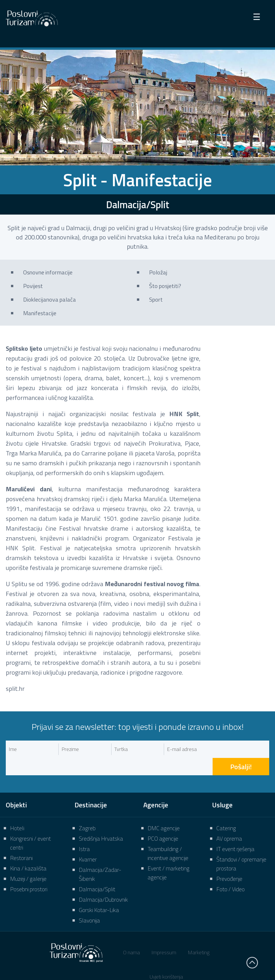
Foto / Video (231, 872)
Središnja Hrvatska (101, 821)
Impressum (164, 935)
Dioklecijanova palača (50, 299)
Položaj (158, 272)
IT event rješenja (235, 832)
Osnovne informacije (48, 272)
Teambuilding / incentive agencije (168, 836)
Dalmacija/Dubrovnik (103, 882)
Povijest (33, 286)
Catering (226, 811)
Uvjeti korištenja (166, 959)
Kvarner (88, 842)
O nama (131, 935)
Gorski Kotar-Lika (99, 893)
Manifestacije (40, 313)
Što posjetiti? (165, 286)
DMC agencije (164, 811)
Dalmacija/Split (97, 872)
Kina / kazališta (28, 851)
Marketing (199, 935)
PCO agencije (163, 821)
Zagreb (87, 811)
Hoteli (17, 811)
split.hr (15, 689)
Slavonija (89, 903)
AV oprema (229, 821)
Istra (84, 832)
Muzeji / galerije (28, 861)
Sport (156, 299)
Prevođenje (229, 861)
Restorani (21, 840)
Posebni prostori (29, 872)
